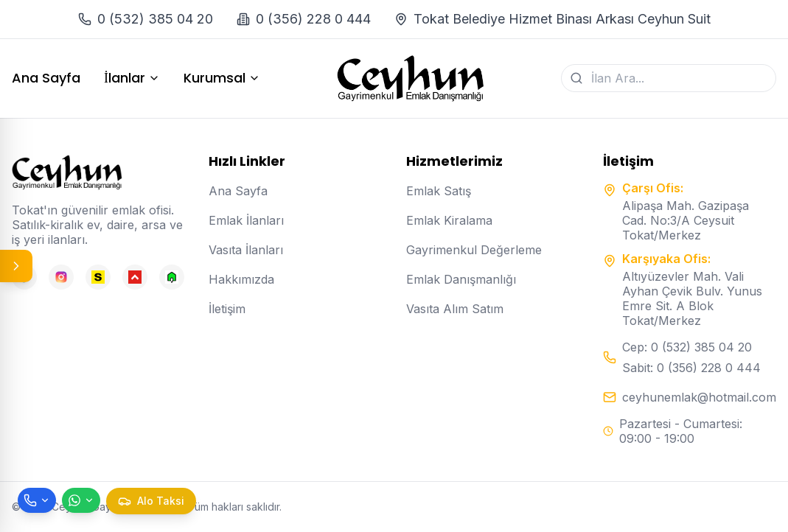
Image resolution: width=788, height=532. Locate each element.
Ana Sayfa (46, 78)
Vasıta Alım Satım (455, 309)
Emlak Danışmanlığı (461, 279)
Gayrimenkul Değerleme (474, 250)
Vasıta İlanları (246, 250)
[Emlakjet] (172, 277)
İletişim (227, 309)
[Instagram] (61, 277)
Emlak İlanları (246, 220)
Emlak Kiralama (449, 220)
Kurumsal (222, 78)
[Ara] (576, 78)
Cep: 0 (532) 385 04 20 (687, 347)
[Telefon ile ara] (37, 500)
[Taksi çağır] (151, 501)
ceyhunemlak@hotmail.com (699, 397)
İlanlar (132, 78)
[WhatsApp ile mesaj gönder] (81, 500)
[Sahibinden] (98, 277)
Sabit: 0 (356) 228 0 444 (691, 368)
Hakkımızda (241, 279)
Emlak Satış (439, 191)
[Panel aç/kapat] (16, 266)
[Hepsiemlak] (135, 277)
